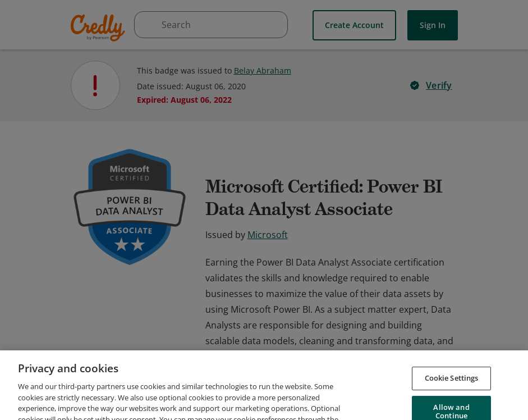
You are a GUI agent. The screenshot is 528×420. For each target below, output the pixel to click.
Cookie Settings (452, 406)
